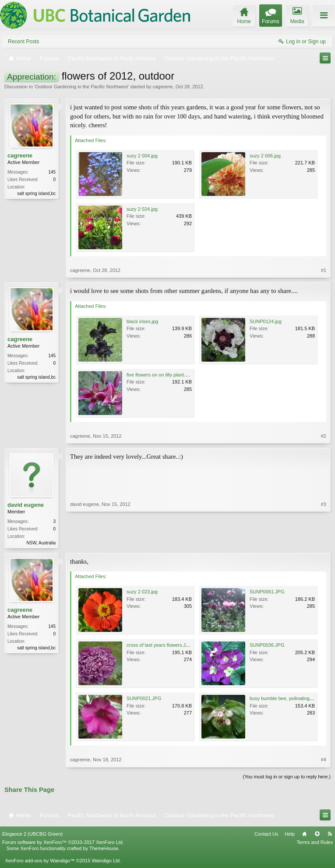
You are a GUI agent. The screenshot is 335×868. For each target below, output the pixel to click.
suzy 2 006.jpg (265, 156)
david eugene (26, 505)
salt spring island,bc (36, 193)
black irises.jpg (142, 321)
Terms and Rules (315, 843)
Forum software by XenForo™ (63, 843)
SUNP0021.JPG (144, 699)
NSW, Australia (41, 543)
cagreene (163, 87)
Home (304, 835)
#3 (324, 542)
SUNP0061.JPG (267, 593)
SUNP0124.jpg (266, 321)
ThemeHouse (104, 849)
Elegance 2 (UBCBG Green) (32, 835)
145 (52, 172)
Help (290, 835)
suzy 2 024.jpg (142, 209)
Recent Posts (23, 42)
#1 (324, 270)
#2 (324, 436)
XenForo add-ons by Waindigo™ (40, 861)
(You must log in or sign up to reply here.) (287, 777)
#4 (324, 760)
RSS (330, 835)
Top (317, 835)
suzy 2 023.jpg (142, 593)
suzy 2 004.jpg (142, 156)
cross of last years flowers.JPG (160, 646)
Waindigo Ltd (106, 861)
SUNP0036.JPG (267, 646)
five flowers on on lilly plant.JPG (160, 375)
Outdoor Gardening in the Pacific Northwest (81, 87)
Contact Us (266, 835)
